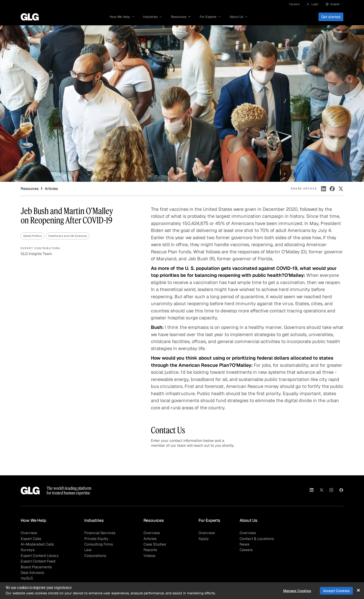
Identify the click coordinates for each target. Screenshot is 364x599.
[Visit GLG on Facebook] (341, 491)
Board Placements (36, 567)
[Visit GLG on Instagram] (331, 491)
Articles (150, 539)
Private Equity (96, 539)
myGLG (27, 578)
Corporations (95, 556)
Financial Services (100, 533)
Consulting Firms (99, 544)
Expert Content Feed (38, 561)
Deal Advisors (32, 573)
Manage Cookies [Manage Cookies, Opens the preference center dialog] (297, 591)
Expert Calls (31, 539)
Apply (204, 539)
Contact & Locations (257, 539)
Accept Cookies (336, 591)
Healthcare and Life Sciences (68, 236)
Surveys (28, 550)
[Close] (358, 590)
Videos (149, 556)
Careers (294, 4)
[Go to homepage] (30, 17)
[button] (313, 4)
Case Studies (155, 544)
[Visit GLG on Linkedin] (312, 491)
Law (88, 550)
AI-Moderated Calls (37, 544)
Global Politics (32, 236)
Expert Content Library (40, 556)
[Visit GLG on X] (322, 491)
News (244, 544)
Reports (150, 550)
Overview (29, 533)
